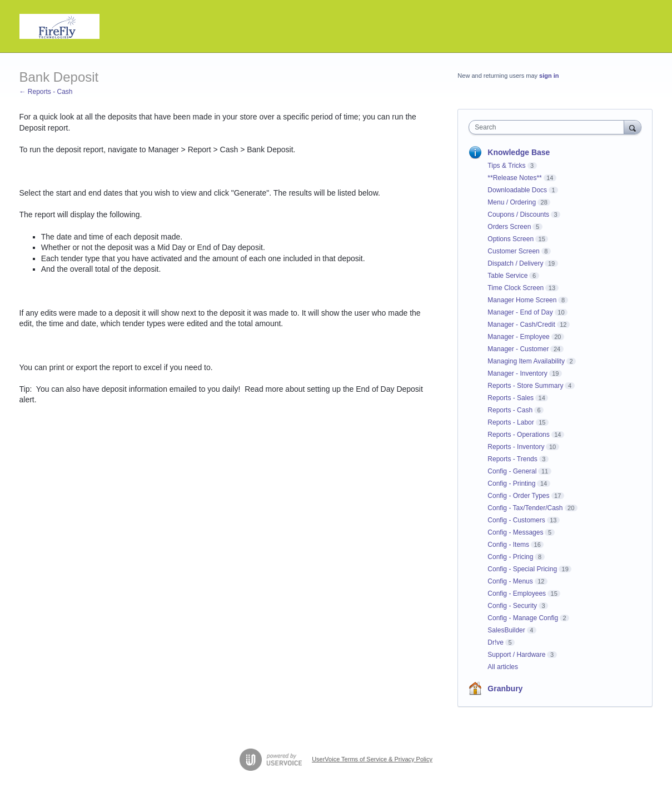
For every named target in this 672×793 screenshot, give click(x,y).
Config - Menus (510, 581)
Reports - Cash (510, 410)
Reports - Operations (518, 435)
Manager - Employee (518, 337)
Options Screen (511, 239)
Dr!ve (496, 642)
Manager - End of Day (520, 312)
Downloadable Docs (517, 190)
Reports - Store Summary (525, 386)
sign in (549, 76)
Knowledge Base (519, 152)
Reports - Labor (511, 422)
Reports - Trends (512, 459)
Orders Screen (509, 227)
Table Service (507, 276)
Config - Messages (515, 532)
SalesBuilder (506, 630)
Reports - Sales (511, 398)
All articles (503, 667)
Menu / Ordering (512, 202)
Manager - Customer (518, 349)
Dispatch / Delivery (515, 263)
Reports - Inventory (516, 447)
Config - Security (512, 606)
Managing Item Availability (526, 361)
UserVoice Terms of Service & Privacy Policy (372, 759)
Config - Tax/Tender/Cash (525, 508)
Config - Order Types (518, 496)
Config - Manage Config (523, 618)
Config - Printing (511, 483)
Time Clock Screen (516, 288)
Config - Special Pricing (522, 569)
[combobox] (549, 127)
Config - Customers (516, 520)
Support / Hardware (516, 655)
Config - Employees (517, 593)
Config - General (512, 471)
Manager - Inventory (517, 373)
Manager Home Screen (522, 300)
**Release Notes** (514, 178)
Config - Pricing (510, 557)
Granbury (505, 689)
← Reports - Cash (46, 92)
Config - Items (508, 545)
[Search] (633, 127)
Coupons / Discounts (518, 215)
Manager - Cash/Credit (521, 325)
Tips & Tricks (506, 166)
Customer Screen (513, 251)
